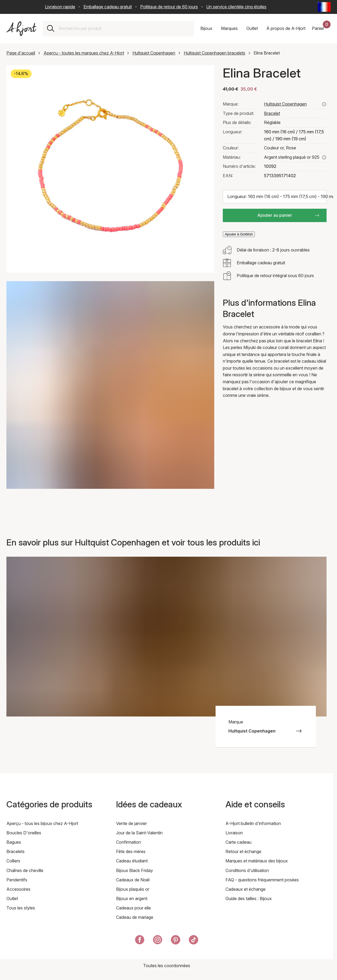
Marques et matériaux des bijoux (257, 861)
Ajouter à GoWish (239, 234)
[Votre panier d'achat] (321, 29)
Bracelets (16, 851)
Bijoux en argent (132, 898)
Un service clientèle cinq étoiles (236, 7)
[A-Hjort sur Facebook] (140, 941)
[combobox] (124, 29)
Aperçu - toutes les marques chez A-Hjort (84, 53)
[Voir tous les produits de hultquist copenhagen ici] (324, 104)
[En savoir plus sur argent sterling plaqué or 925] (324, 157)
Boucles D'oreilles (24, 833)
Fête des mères (131, 851)
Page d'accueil (21, 53)
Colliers (13, 861)
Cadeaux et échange (246, 889)
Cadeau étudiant (132, 861)
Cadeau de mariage (135, 917)
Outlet (12, 898)
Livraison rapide (60, 7)
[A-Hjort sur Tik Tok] (194, 941)
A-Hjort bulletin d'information (253, 823)
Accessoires (18, 889)
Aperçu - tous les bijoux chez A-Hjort (42, 823)
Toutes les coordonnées (167, 966)
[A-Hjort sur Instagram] (158, 941)
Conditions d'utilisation (247, 870)
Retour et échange (243, 851)
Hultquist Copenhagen (154, 53)
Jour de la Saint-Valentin (139, 833)
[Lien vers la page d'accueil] (21, 29)
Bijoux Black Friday (135, 870)
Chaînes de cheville (25, 870)
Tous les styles (21, 908)
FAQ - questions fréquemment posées (262, 880)
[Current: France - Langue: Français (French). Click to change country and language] (324, 7)
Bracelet (272, 113)
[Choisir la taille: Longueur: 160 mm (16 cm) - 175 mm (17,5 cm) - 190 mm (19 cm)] (275, 197)
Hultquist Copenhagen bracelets (215, 53)
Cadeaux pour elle (133, 908)
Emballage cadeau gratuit (108, 7)
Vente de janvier (131, 823)
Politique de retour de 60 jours (169, 7)
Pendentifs (17, 880)
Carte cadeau (238, 842)
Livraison (234, 833)
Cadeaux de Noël (133, 880)
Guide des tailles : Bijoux (249, 898)
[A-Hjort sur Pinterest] (176, 941)
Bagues (14, 842)
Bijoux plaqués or (133, 889)
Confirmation (129, 842)
